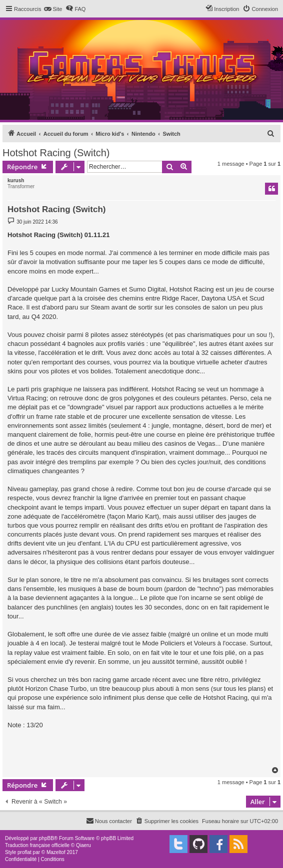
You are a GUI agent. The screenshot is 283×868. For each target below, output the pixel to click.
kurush (16, 180)
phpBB (46, 838)
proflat (24, 852)
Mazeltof (56, 852)
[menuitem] (53, 9)
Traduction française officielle (37, 845)
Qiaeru (83, 845)
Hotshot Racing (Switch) (56, 153)
